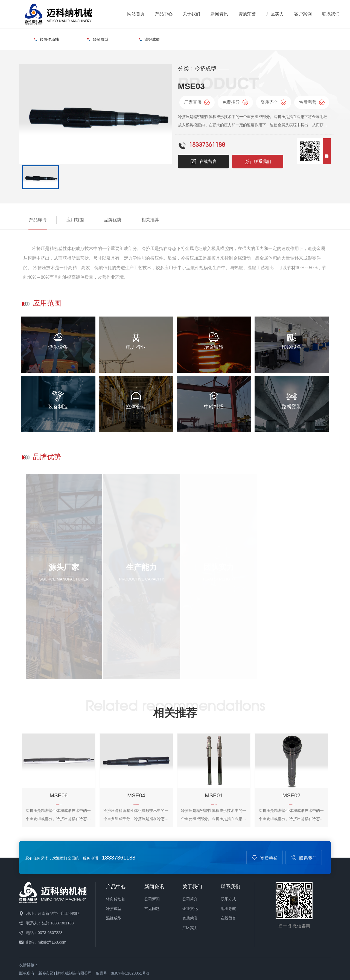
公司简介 (190, 899)
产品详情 (38, 220)
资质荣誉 (247, 14)
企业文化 (190, 909)
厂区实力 (275, 14)
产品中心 (164, 14)
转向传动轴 (46, 39)
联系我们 (331, 14)
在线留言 (203, 162)
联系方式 (228, 899)
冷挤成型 (98, 39)
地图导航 (228, 909)
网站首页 (136, 14)
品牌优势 (113, 220)
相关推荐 (150, 220)
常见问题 (152, 909)
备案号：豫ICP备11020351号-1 (122, 973)
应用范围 (75, 220)
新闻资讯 (219, 14)
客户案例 (303, 14)
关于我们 (191, 14)
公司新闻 (152, 899)
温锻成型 (149, 39)
